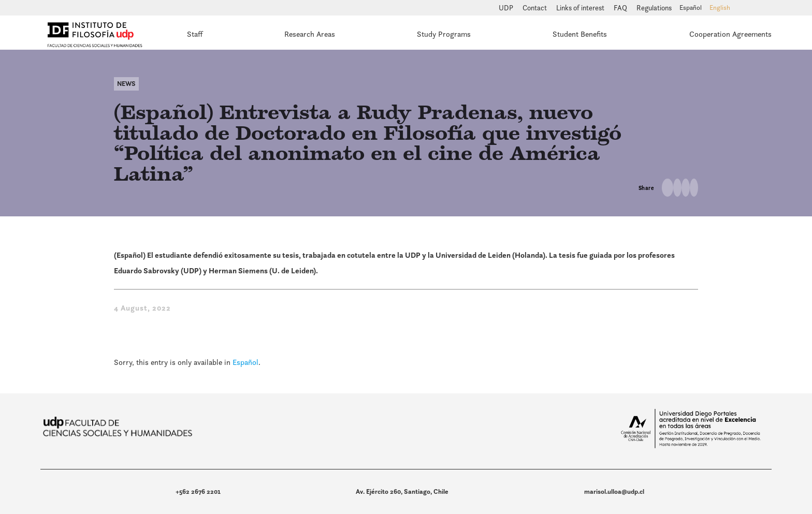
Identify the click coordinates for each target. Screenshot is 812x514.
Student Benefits (580, 34)
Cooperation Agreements (730, 34)
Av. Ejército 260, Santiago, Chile (402, 491)
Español (245, 362)
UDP (507, 8)
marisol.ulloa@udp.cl (614, 491)
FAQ (621, 8)
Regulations (654, 8)
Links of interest (581, 8)
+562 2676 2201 (198, 491)
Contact (535, 8)
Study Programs (444, 34)
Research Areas (310, 34)
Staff (195, 34)
